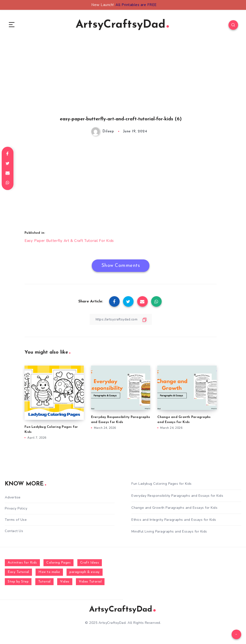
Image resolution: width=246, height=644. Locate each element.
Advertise (13, 499)
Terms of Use (16, 521)
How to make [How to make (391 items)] (49, 573)
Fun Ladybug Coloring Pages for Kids (162, 485)
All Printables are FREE (136, 5)
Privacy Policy (16, 510)
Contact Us (14, 532)
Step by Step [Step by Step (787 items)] (18, 583)
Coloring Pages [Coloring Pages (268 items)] (58, 564)
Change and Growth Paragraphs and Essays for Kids (174, 509)
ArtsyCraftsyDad (122, 25)
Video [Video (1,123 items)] (65, 583)
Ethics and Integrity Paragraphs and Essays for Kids (174, 521)
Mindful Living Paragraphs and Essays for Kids (169, 533)
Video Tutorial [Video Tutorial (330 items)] (90, 583)
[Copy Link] (121, 320)
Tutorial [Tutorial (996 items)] (44, 583)
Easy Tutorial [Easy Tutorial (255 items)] (18, 573)
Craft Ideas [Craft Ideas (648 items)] (90, 564)
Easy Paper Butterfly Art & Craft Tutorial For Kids (70, 242)
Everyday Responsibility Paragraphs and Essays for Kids (177, 497)
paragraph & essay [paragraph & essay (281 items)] (85, 573)
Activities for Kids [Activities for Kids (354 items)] (22, 564)
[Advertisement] (121, 84)
